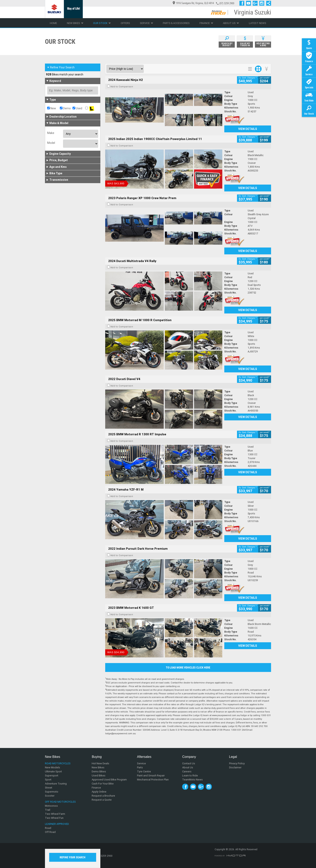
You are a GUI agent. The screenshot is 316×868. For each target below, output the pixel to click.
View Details (248, 129)
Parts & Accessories (176, 23)
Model (51, 143)
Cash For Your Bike (103, 784)
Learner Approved (57, 824)
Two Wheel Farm (55, 814)
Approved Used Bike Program (109, 780)
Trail (48, 810)
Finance (206, 23)
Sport (48, 780)
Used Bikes (99, 776)
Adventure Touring (56, 784)
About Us (231, 23)
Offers (125, 23)
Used (77, 108)
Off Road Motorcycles (60, 802)
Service (147, 23)
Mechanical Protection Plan (153, 780)
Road (48, 828)
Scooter (50, 796)
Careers (187, 771)
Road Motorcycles (58, 763)
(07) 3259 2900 (227, 3)
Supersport (52, 776)
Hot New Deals (100, 763)
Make (51, 133)
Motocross (51, 806)
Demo (65, 108)
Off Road (50, 832)
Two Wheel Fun (54, 818)
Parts (140, 767)
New (52, 108)
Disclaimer (235, 767)
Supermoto (52, 792)
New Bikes (75, 23)
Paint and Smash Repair (151, 776)
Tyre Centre (144, 771)
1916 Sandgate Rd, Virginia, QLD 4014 (193, 3)
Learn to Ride (190, 776)
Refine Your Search (61, 67)
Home (53, 23)
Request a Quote (102, 800)
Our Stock (102, 23)
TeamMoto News (192, 780)
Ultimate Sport (53, 771)
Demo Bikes (99, 771)
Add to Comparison (122, 87)
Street (49, 788)
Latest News (258, 23)
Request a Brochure (103, 796)
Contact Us (189, 763)
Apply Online (99, 792)
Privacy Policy (237, 763)
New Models (52, 767)
